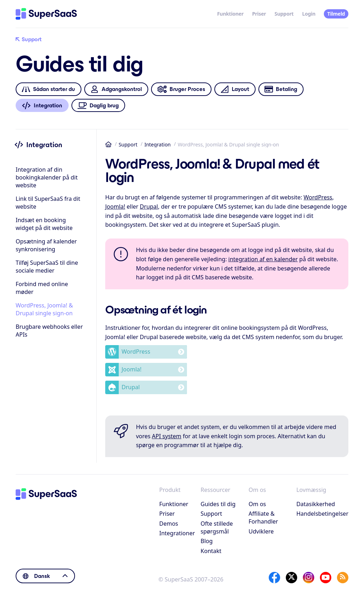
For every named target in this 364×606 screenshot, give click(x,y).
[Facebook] (274, 578)
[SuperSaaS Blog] (343, 578)
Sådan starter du (48, 89)
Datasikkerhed (316, 504)
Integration (157, 144)
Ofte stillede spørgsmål (217, 527)
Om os (257, 504)
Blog (207, 541)
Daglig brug (98, 105)
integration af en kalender (263, 259)
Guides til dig (218, 504)
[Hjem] (46, 14)
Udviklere (261, 531)
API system (167, 436)
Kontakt (211, 551)
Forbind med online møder (42, 288)
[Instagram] (309, 578)
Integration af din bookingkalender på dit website (47, 177)
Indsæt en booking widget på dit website (44, 224)
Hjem (108, 144)
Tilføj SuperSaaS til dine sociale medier (47, 267)
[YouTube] (326, 578)
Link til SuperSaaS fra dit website (48, 203)
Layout (235, 89)
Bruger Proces (181, 89)
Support (284, 14)
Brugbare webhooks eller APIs (49, 331)
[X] (291, 578)
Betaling (281, 89)
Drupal (149, 207)
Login (309, 14)
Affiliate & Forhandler (263, 517)
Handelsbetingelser (322, 514)
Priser (259, 14)
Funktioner (231, 14)
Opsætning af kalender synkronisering (46, 245)
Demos (169, 524)
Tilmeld (336, 14)
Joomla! (115, 207)
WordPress (318, 197)
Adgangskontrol (116, 89)
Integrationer (177, 533)
